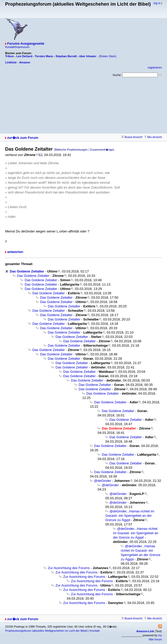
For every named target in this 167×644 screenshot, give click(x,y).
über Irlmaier (88, 56)
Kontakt (95, 631)
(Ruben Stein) (108, 56)
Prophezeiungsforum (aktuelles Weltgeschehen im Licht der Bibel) (46, 631)
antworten (15, 252)
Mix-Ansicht (153, 137)
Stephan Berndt (66, 56)
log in (157, 3)
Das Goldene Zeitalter (27, 271)
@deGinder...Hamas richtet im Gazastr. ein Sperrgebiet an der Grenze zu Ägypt (130, 516)
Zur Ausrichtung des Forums (69, 568)
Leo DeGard (24, 56)
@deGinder (103, 481)
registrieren (155, 67)
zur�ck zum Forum (23, 138)
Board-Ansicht (132, 137)
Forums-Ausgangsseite (26, 43)
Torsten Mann (44, 56)
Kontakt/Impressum (17, 47)
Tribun (10, 56)
